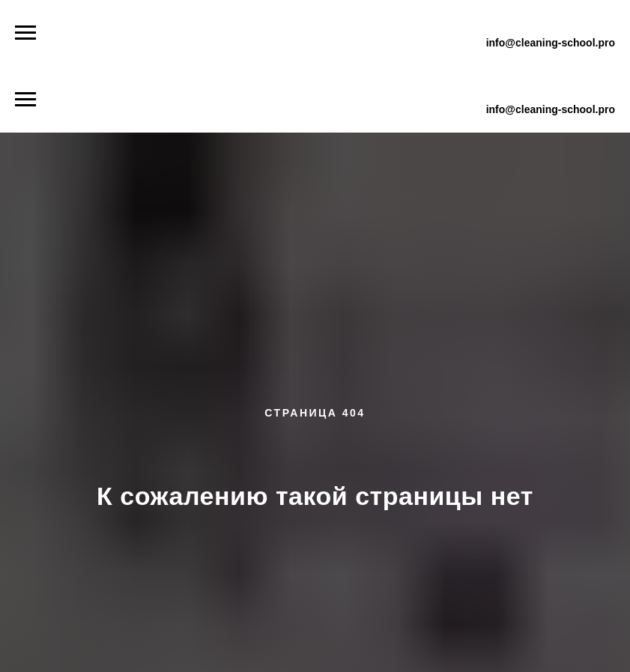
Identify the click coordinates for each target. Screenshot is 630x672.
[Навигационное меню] (25, 33)
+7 (496, 24)
